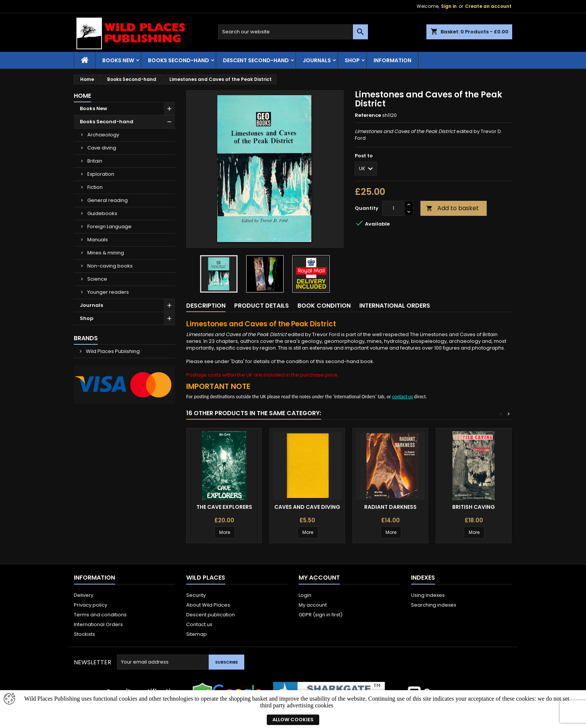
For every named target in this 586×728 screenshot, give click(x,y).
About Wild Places (208, 605)
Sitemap (197, 634)
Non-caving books (110, 266)
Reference (368, 115)
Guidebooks (102, 213)
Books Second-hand (179, 60)
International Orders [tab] (395, 306)
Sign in (449, 6)
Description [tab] (206, 306)
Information (392, 60)
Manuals (98, 240)
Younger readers (108, 292)
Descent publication (211, 615)
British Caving (474, 507)
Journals (317, 60)
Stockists (84, 634)
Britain (95, 161)
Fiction (95, 187)
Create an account (488, 6)
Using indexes (428, 595)
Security (196, 595)
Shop (352, 60)
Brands (86, 338)
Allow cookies (293, 720)
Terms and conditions (100, 615)
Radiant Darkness (390, 507)
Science (97, 279)
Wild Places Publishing (112, 351)
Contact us (199, 624)
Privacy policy (90, 605)
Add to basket (452, 208)
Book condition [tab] (324, 306)
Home (82, 96)
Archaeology (103, 135)
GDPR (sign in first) (321, 615)
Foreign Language (109, 226)
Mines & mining (106, 253)
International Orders (98, 624)
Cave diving (102, 148)
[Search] (293, 32)
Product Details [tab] (262, 306)
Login (305, 595)
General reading (108, 200)
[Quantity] (393, 208)
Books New (118, 60)
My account (313, 605)
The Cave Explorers (224, 507)
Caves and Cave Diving (307, 507)
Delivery (84, 595)
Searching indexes (434, 605)
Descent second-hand (256, 60)
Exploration (101, 174)
